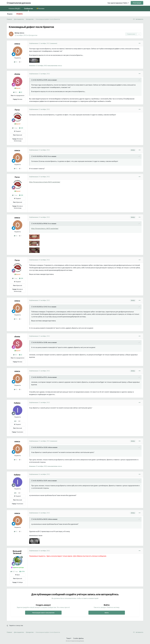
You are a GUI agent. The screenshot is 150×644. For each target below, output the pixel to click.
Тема (69, 638)
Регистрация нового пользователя (43, 613)
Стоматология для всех (19, 3)
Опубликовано (39, 43)
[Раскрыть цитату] (32, 80)
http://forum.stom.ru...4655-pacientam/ (45, 228)
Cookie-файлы (78, 638)
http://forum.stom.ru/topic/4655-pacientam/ (45, 182)
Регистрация (137, 3)
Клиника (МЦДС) (14, 8)
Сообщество (28, 9)
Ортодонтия (33, 35)
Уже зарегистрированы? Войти (118, 3)
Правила (19, 14)
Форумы (10, 14)
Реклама (41, 8)
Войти (107, 613)
